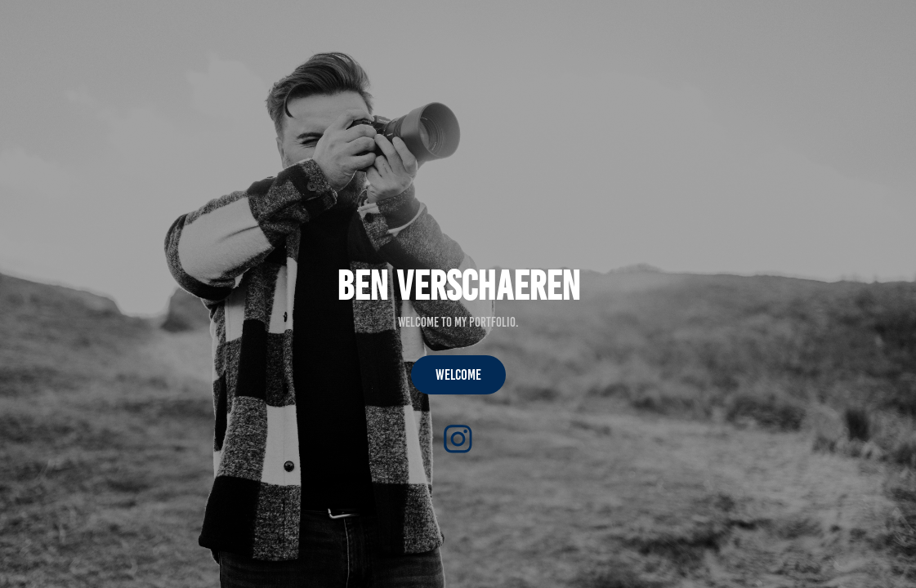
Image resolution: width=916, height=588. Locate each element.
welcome (458, 375)
